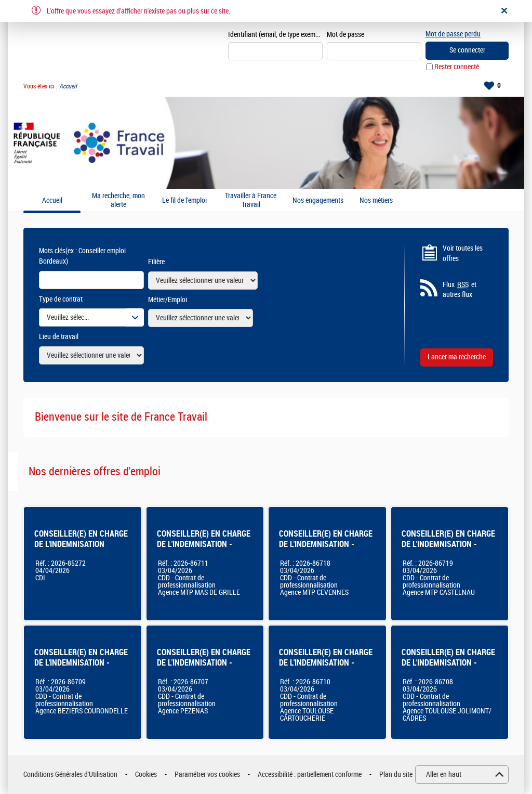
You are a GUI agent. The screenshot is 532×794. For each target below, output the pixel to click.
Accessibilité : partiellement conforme (310, 775)
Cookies (146, 775)
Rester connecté (457, 67)
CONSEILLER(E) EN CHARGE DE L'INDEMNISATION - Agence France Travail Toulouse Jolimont (448, 668)
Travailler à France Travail (251, 200)
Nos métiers (376, 201)
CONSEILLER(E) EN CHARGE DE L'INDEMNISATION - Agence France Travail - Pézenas (204, 668)
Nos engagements (318, 201)
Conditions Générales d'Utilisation (70, 775)
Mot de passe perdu (453, 34)
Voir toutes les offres (463, 253)
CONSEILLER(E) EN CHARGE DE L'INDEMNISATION (81, 539)
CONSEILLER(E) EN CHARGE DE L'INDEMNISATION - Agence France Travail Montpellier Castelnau (448, 549)
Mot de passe (345, 35)
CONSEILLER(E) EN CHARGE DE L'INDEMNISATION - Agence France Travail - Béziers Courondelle (81, 668)
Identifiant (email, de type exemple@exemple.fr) (275, 35)
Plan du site (396, 775)
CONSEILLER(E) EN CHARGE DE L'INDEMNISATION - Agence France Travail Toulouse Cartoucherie (326, 668)
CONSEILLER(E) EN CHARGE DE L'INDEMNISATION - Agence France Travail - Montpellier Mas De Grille (204, 549)
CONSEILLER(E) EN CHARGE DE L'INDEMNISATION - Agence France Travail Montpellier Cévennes (326, 549)
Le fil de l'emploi (184, 201)
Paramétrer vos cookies (207, 775)
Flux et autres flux (460, 290)
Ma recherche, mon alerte (118, 200)
